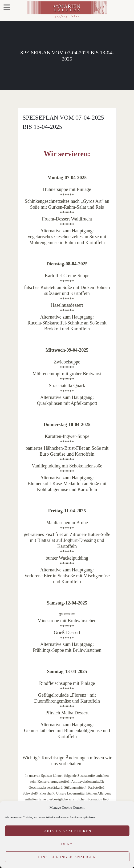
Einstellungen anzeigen (67, 857)
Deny (67, 844)
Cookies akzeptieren (67, 831)
